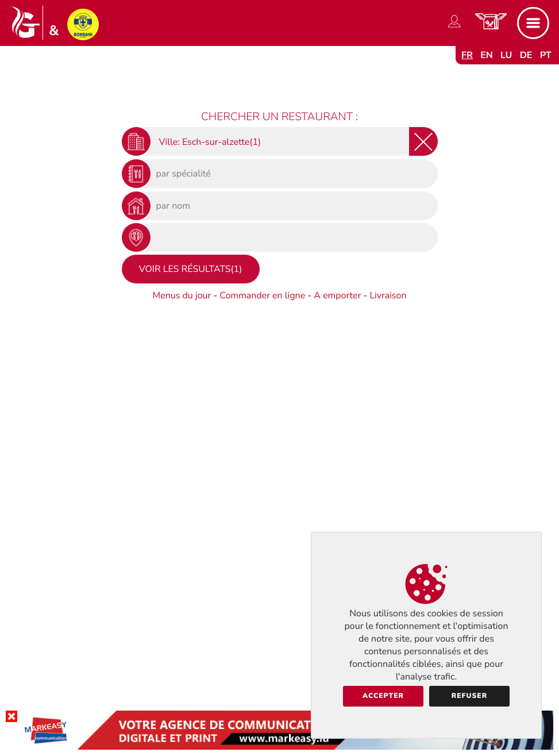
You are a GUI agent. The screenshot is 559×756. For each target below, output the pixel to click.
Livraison (388, 296)
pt (546, 55)
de (526, 55)
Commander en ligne (262, 296)
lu (506, 55)
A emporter (337, 296)
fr (467, 55)
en (487, 55)
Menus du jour (182, 296)
